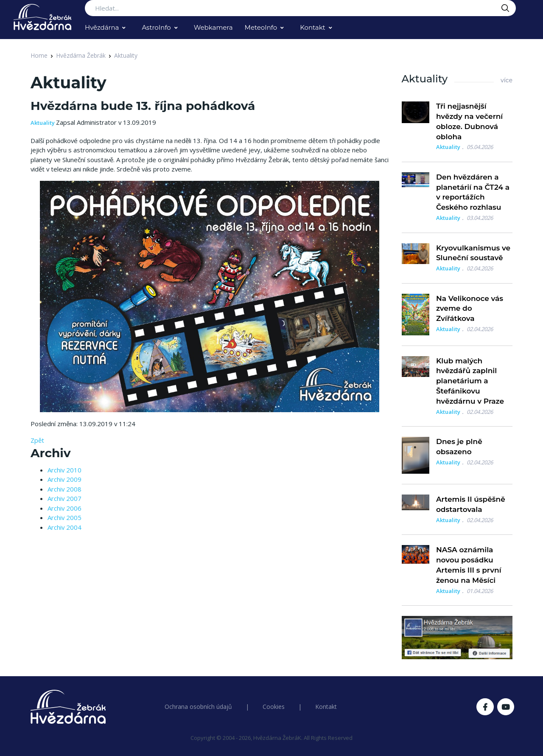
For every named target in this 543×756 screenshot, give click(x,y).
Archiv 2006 (64, 508)
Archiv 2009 (64, 479)
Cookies (274, 707)
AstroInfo (156, 27)
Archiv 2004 (64, 527)
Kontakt (313, 27)
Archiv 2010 (64, 470)
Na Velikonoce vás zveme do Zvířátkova (470, 309)
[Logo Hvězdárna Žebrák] (42, 17)
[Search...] (300, 8)
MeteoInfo (261, 27)
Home (39, 55)
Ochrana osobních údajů (198, 707)
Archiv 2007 (64, 498)
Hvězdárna (102, 27)
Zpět (37, 440)
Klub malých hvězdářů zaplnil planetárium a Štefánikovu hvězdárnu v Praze (470, 381)
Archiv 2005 (64, 517)
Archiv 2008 (64, 489)
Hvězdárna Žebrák (81, 55)
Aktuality (126, 55)
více (507, 80)
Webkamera (213, 27)
